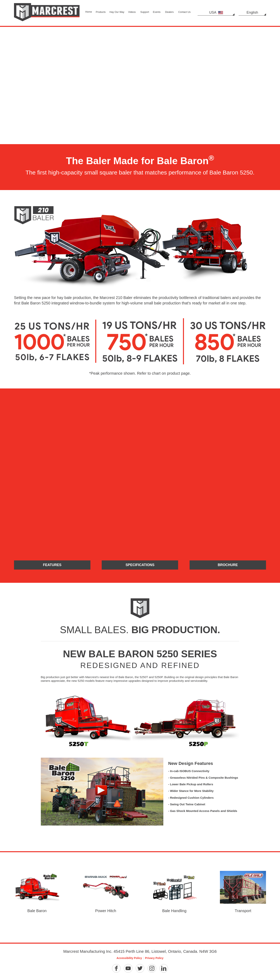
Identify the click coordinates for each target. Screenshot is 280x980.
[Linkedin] (164, 970)
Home (89, 12)
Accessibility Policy (129, 959)
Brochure (228, 565)
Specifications (140, 565)
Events (157, 12)
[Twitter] (140, 970)
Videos (132, 12)
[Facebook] (116, 970)
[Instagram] (152, 970)
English (252, 13)
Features (52, 565)
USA (216, 13)
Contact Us (184, 12)
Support (145, 12)
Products (101, 12)
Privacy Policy (154, 959)
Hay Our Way (117, 12)
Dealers (169, 12)
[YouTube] (128, 970)
